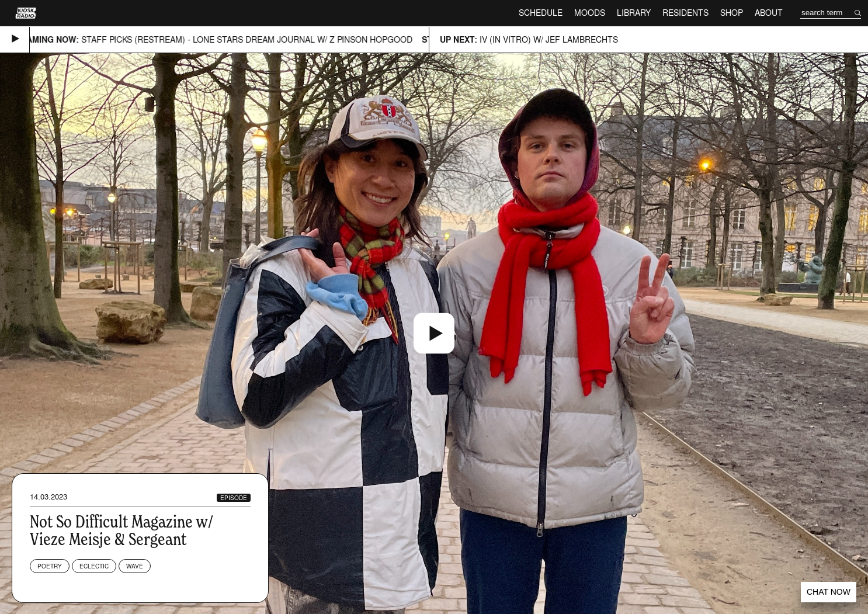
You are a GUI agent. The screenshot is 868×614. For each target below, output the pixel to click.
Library (634, 13)
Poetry (50, 566)
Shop (732, 13)
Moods (590, 13)
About (769, 13)
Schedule (541, 13)
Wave (135, 566)
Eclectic (94, 566)
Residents (685, 13)
